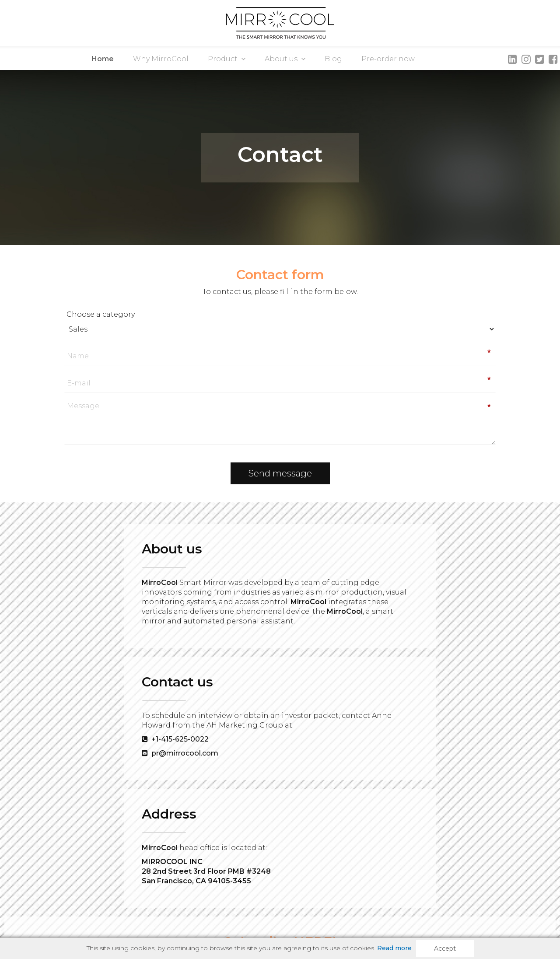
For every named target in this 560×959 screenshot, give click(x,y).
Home (103, 59)
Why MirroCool (161, 59)
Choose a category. (134, 314)
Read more (394, 948)
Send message (280, 473)
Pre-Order (228, 908)
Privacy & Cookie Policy (363, 908)
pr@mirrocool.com (247, 630)
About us (285, 59)
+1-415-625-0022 (242, 616)
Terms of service (285, 908)
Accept (445, 948)
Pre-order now (388, 59)
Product (227, 59)
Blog (333, 59)
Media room (138, 908)
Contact (184, 908)
